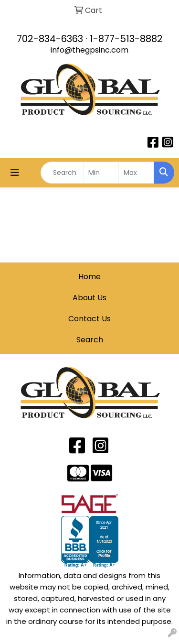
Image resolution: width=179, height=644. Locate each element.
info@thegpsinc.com (89, 50)
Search (90, 340)
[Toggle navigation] (15, 173)
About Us (89, 298)
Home (89, 277)
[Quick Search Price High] (136, 173)
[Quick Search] (62, 173)
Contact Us (89, 319)
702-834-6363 (50, 39)
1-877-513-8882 (126, 39)
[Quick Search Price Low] (101, 173)
